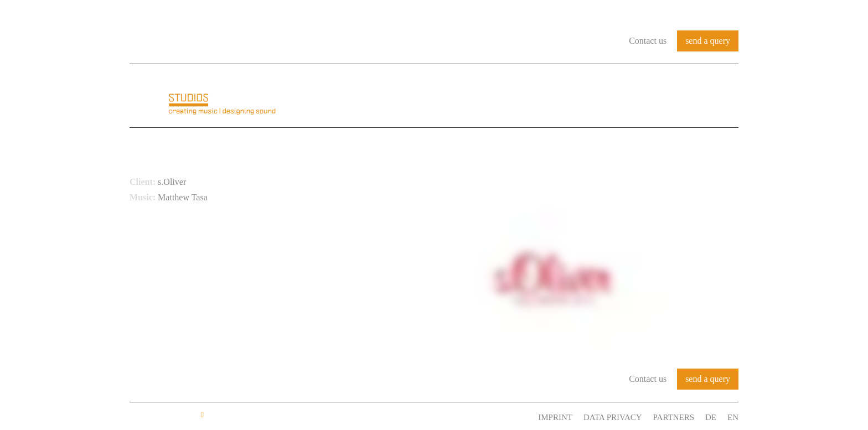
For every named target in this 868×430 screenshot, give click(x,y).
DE (711, 417)
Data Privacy (613, 417)
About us (433, 96)
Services (658, 96)
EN (733, 417)
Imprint (555, 417)
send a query (708, 41)
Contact (715, 96)
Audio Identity (509, 96)
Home (383, 96)
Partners (674, 417)
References (593, 96)
